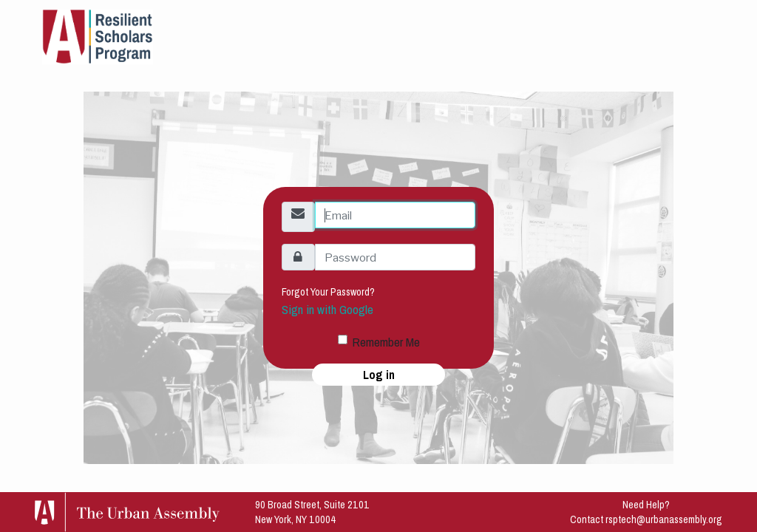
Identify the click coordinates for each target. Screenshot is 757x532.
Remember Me (386, 342)
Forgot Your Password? (328, 292)
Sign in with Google (327, 310)
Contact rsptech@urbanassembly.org (646, 519)
